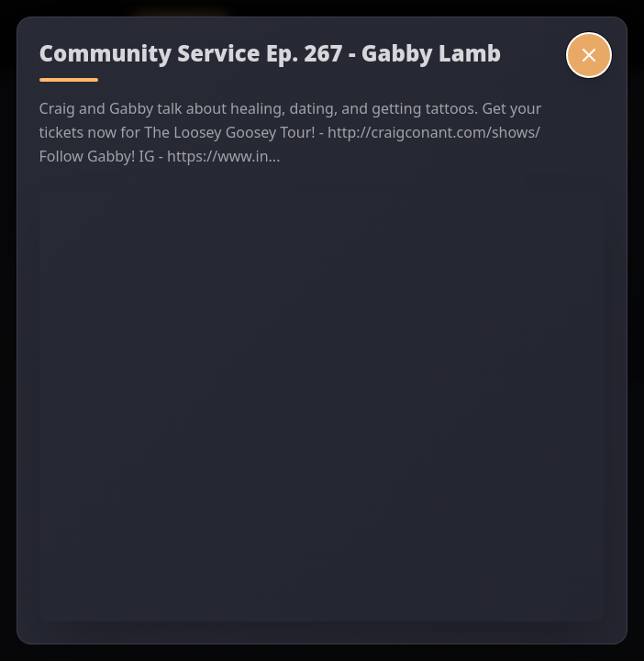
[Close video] (589, 55)
